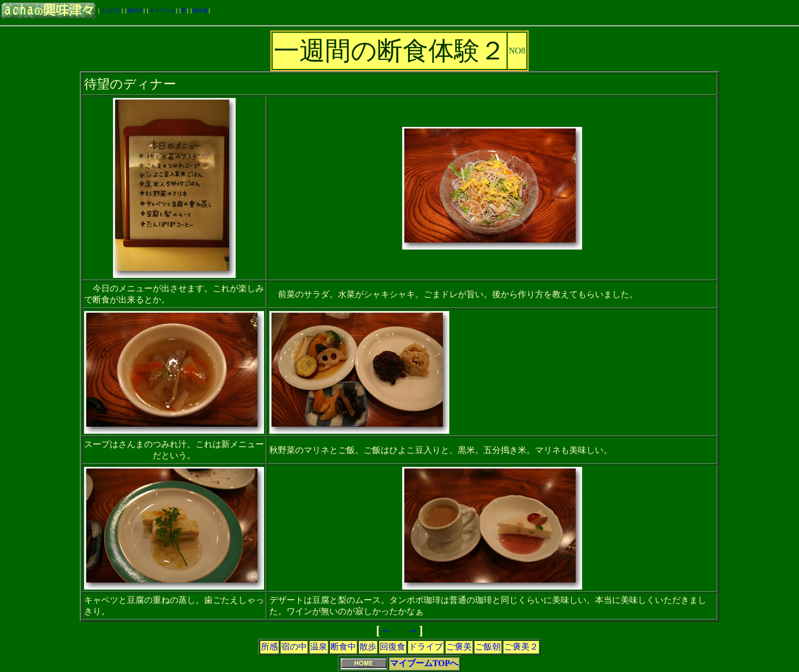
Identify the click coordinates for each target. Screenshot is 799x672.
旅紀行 (135, 10)
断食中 (343, 647)
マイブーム (162, 10)
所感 (269, 647)
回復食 (393, 647)
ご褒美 (459, 647)
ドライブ (426, 647)
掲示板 (200, 10)
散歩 (368, 647)
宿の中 (294, 647)
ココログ (110, 10)
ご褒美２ (521, 647)
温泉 (319, 647)
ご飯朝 (488, 647)
